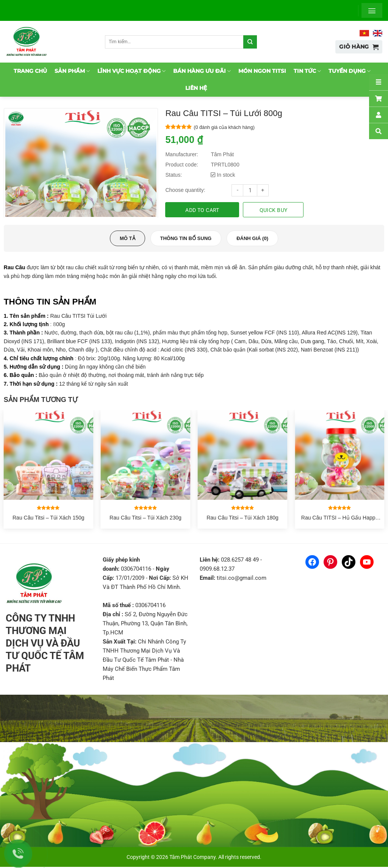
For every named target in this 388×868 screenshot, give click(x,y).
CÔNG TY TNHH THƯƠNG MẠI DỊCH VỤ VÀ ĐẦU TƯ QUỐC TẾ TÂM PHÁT (45, 644)
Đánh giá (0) (252, 239)
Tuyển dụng (350, 71)
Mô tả (128, 239)
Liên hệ (196, 88)
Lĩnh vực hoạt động (131, 71)
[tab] (128, 239)
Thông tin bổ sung (186, 239)
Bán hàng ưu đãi (202, 71)
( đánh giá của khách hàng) (224, 127)
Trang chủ (30, 71)
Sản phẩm (72, 71)
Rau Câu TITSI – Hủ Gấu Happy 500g (340, 519)
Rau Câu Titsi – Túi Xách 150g (48, 518)
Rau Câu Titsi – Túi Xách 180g (242, 518)
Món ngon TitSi (262, 71)
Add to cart (202, 210)
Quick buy (274, 210)
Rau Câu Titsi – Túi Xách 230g (145, 518)
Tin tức (307, 71)
